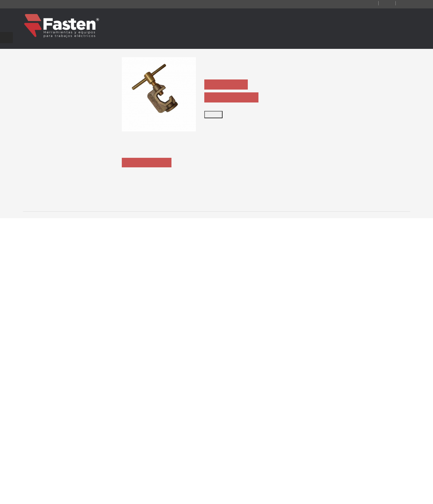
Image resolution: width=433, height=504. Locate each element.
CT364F (140, 336)
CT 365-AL (377, 336)
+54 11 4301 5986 (193, 452)
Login (402, 4)
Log (381, 4)
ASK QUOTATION (227, 85)
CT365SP (298, 336)
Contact (357, 4)
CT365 (219, 336)
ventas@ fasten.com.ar (200, 460)
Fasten (74, 496)
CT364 (61, 336)
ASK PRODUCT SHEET (233, 98)
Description (148, 196)
